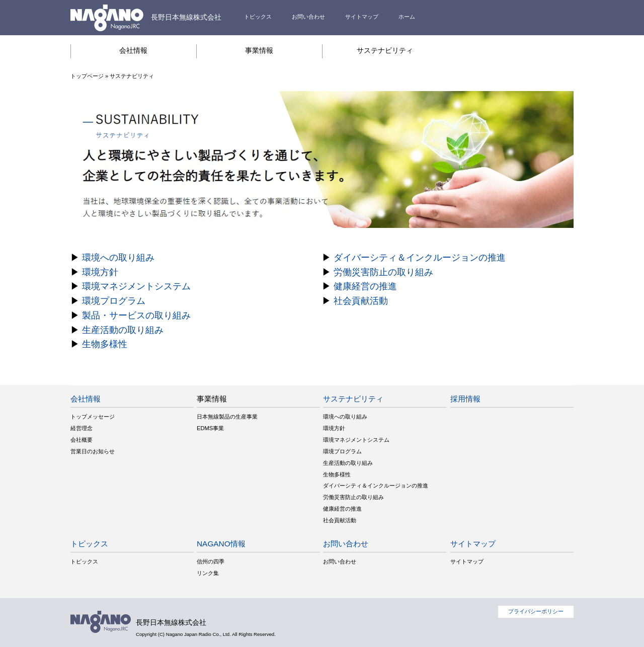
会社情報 (133, 50)
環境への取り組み (118, 258)
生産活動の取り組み (123, 330)
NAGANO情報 (221, 544)
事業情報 (259, 50)
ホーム (407, 17)
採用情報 (465, 399)
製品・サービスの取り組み (136, 315)
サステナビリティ (385, 50)
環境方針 (100, 272)
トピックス (258, 17)
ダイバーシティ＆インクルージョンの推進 (420, 258)
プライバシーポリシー (536, 611)
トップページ (87, 76)
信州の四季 (211, 561)
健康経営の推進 (365, 286)
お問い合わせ (308, 17)
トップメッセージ (93, 417)
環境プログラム (114, 301)
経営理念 (82, 428)
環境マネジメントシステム (136, 286)
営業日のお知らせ (93, 451)
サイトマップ (362, 17)
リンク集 (208, 573)
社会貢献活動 (361, 301)
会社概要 (82, 440)
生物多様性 (105, 344)
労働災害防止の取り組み (383, 272)
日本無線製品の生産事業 (227, 417)
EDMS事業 (210, 428)
